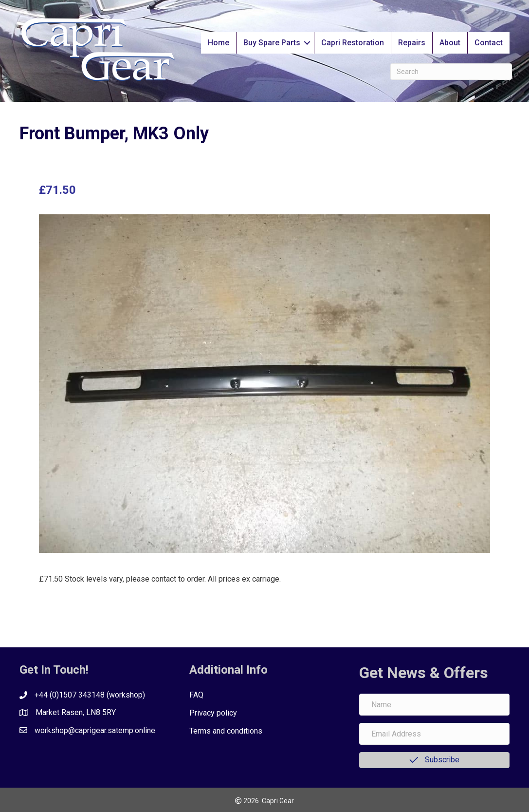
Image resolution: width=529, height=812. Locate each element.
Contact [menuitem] (489, 43)
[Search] (451, 72)
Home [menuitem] (219, 43)
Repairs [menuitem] (412, 43)
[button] (307, 43)
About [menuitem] (450, 43)
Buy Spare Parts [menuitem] (272, 43)
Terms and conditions (226, 731)
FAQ (196, 695)
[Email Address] (434, 734)
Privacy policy (213, 713)
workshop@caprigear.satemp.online (95, 730)
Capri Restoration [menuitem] (353, 43)
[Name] (434, 705)
